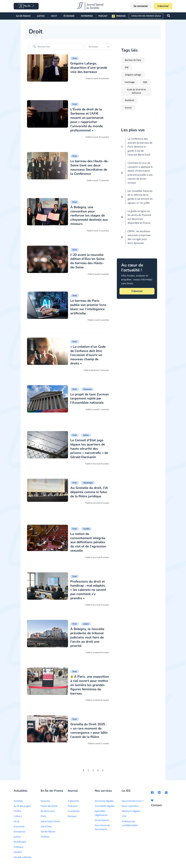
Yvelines (45, 838)
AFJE (145, 82)
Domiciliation (102, 821)
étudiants (129, 100)
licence (128, 108)
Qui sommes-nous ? (133, 802)
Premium (119, 16)
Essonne (45, 802)
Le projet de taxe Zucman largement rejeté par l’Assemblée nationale (88, 400)
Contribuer (74, 812)
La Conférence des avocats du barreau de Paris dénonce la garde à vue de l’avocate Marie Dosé (140, 147)
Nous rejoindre (130, 807)
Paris (43, 817)
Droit (54, 16)
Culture (18, 817)
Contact (156, 807)
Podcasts (73, 807)
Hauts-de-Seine (49, 807)
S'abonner (163, 6)
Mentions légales (131, 812)
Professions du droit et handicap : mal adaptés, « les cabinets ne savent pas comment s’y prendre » (90, 589)
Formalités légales (105, 807)
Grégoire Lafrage (133, 75)
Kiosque (72, 817)
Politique (19, 848)
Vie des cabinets (23, 858)
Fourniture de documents (102, 828)
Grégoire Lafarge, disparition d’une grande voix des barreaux (84, 70)
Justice (41, 16)
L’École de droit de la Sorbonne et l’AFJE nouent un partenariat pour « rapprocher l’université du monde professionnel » (88, 120)
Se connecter (141, 6)
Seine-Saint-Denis (50, 822)
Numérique (88, 482)
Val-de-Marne (48, 833)
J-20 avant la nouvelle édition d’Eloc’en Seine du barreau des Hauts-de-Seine (89, 261)
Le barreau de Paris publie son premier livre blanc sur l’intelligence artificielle (90, 307)
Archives (18, 802)
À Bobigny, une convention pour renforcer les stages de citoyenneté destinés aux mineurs (89, 215)
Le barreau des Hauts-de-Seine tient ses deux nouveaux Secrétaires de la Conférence (89, 167)
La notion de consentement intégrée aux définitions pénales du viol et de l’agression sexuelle (89, 542)
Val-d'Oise (46, 827)
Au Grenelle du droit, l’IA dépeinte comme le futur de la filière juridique (89, 494)
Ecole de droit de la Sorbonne (136, 91)
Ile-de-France (23, 16)
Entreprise (87, 16)
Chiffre (17, 812)
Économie (69, 16)
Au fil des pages (22, 807)
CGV (124, 817)
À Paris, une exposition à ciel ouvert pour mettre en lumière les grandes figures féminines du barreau (89, 684)
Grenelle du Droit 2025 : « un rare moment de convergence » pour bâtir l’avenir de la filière (89, 732)
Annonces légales (104, 802)
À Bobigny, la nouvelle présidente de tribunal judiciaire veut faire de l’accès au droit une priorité (89, 637)
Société (86, 528)
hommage (130, 82)
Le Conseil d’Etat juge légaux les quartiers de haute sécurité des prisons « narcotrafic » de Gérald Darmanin (89, 448)
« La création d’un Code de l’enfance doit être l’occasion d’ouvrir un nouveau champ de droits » (89, 355)
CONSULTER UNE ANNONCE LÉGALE (146, 16)
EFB (127, 67)
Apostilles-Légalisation (101, 814)
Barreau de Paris (133, 60)
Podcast (103, 16)
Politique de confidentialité (130, 824)
